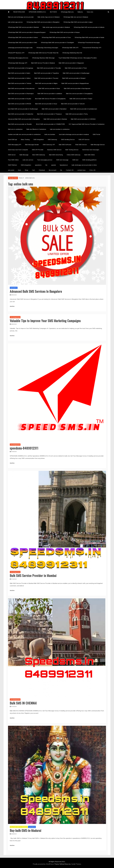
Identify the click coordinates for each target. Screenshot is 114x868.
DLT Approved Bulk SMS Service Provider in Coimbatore (87, 124)
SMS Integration (39, 139)
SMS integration (26, 165)
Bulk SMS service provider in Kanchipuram (77, 88)
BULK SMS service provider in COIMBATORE (50, 124)
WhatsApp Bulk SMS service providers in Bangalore (43, 22)
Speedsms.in (64, 165)
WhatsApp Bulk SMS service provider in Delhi (22, 42)
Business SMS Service (54, 150)
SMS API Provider (38, 150)
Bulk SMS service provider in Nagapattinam (75, 83)
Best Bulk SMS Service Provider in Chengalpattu (50, 99)
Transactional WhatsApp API (92, 48)
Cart (33, 170)
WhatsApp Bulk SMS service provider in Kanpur (65, 32)
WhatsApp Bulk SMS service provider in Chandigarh (57, 42)
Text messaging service (45, 160)
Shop (26, 170)
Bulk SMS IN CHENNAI (23, 703)
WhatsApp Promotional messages (89, 42)
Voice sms (90, 12)
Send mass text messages (91, 150)
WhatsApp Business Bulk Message (43, 58)
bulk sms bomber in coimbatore (60, 129)
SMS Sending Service (68, 139)
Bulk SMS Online (90, 155)
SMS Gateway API (49, 145)
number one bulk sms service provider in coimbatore (24, 134)
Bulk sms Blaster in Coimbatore (36, 129)
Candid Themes (76, 864)
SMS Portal (96, 134)
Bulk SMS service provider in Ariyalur (20, 99)
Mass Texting (25, 139)
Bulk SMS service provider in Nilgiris (46, 83)
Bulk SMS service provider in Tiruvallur (49, 68)
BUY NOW (53, 12)
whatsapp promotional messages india (20, 48)
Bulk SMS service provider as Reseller (20, 124)
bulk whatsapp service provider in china (84, 165)
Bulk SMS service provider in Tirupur (81, 99)
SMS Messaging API (15, 145)
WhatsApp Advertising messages (47, 48)
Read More (12, 306)
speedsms (38, 165)
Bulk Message (24, 155)
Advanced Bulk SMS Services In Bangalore (36, 291)
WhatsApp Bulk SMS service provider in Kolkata (89, 27)
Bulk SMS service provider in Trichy (77, 114)
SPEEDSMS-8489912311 (37, 12)
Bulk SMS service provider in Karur (49, 88)
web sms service (28, 160)
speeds (54, 165)
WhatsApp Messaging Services (18, 58)
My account (53, 170)
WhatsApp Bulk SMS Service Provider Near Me (43, 53)
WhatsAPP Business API (16, 53)
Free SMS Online (13, 160)
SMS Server (12, 155)
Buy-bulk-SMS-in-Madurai (19, 827)
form (19, 170)
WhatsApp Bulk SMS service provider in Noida (89, 37)
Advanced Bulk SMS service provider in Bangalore (24, 119)
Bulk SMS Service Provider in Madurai (43, 63)
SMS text (75, 160)
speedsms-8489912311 (24, 448)
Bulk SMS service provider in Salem (19, 73)
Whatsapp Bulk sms (67, 12)
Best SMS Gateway (39, 155)
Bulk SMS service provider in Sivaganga (21, 68)
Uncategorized (15, 317)
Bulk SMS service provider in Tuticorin (73, 104)
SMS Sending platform (89, 160)
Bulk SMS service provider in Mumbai (55, 119)
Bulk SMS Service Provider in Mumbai (33, 575)
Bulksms (80, 12)
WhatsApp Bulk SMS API (70, 48)
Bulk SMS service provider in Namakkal (54, 109)
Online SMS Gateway (74, 155)
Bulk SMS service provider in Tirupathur (46, 73)
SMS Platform (12, 165)
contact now (81, 170)
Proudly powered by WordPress (43, 864)
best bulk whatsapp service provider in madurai (74, 134)
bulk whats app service (15, 22)
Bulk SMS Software (65, 145)
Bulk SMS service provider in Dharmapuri (21, 94)
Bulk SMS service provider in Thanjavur (49, 114)
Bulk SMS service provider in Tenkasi (20, 83)
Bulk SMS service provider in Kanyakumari (21, 88)
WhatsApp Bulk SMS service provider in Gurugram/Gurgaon (27, 32)
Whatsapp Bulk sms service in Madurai (76, 17)
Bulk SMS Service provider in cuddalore (50, 94)
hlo (46, 165)
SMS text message (62, 160)
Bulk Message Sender (32, 145)
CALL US (92, 170)
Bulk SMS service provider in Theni (76, 68)
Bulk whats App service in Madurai (49, 17)
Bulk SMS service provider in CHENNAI (83, 119)
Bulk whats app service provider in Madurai (56, 27)
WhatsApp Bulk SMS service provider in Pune (56, 37)
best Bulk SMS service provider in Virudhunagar (23, 109)
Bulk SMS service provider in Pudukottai (21, 114)
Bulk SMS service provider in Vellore (19, 78)
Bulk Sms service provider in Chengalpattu (79, 94)
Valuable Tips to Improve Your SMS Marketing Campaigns (45, 321)
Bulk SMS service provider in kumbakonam (84, 109)
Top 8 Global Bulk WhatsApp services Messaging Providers (78, 58)
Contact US (70, 170)
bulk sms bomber (50, 134)
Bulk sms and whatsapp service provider (21, 17)
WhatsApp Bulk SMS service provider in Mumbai (23, 27)
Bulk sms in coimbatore (15, 129)
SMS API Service (84, 139)
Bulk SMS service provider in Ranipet (74, 78)
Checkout (42, 170)
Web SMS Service (81, 145)
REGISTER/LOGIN (19, 12)
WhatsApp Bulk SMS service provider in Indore (23, 37)
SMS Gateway (52, 139)
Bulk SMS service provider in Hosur (46, 104)
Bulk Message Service (98, 145)
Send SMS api (12, 139)
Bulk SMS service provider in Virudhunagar (76, 73)
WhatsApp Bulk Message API (18, 63)
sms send (11, 170)
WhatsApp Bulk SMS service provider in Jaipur (78, 22)
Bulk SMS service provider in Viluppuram (71, 63)
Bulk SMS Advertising (56, 155)
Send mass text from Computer (18, 150)
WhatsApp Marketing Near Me (72, 53)
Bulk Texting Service (72, 150)
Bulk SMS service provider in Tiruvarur (46, 78)
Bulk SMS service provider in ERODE (20, 104)
